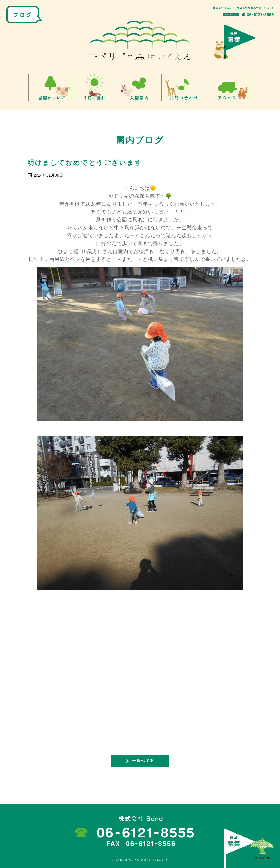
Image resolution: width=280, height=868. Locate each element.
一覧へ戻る (140, 761)
